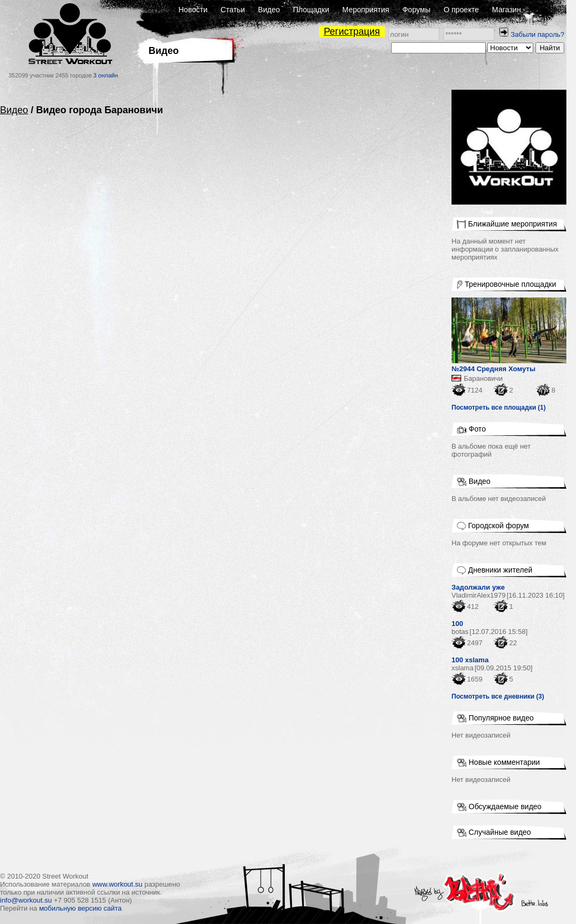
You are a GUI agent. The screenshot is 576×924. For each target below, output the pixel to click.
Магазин (507, 10)
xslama (462, 668)
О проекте (461, 10)
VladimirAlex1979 (478, 595)
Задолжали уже (478, 587)
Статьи (233, 10)
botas (460, 632)
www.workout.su (118, 884)
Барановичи (483, 378)
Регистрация (352, 32)
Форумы (417, 10)
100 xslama (470, 660)
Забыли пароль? (538, 34)
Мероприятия (366, 10)
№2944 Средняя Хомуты (493, 369)
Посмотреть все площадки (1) (499, 408)
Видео (269, 10)
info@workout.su (26, 900)
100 (457, 624)
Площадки (311, 10)
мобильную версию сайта (80, 908)
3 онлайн (106, 75)
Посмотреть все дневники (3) (498, 696)
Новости (193, 10)
